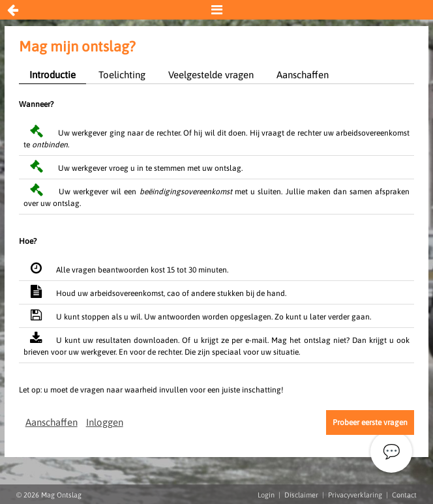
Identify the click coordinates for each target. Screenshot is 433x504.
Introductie (52, 75)
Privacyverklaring (355, 495)
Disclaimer (301, 495)
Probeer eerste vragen (370, 422)
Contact (404, 495)
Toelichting (122, 75)
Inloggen (105, 422)
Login (266, 495)
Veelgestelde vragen (211, 75)
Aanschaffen (303, 75)
